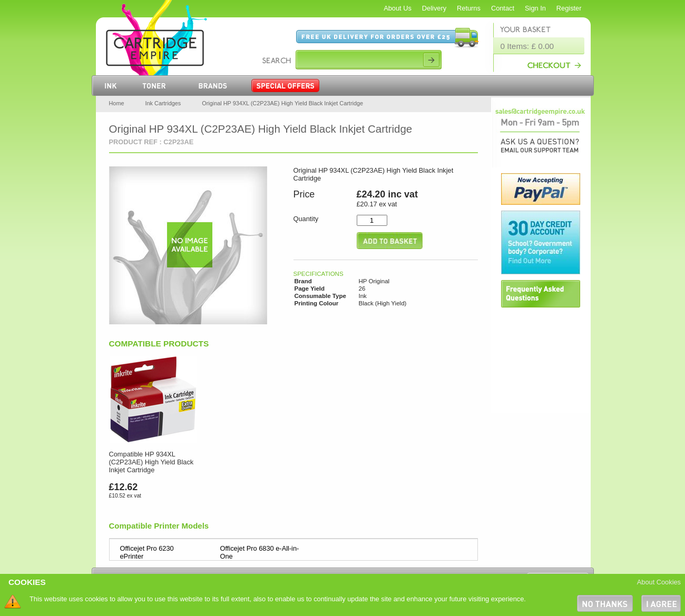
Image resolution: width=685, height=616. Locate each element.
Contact (503, 8)
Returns (469, 8)
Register (569, 8)
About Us (398, 8)
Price (304, 194)
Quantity (306, 219)
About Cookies (659, 582)
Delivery (434, 8)
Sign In (535, 8)
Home (117, 103)
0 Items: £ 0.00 (527, 46)
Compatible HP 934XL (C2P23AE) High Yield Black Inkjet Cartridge (151, 462)
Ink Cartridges (163, 103)
